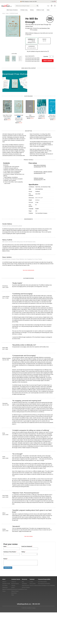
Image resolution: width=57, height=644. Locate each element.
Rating (24, 552)
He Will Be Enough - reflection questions (43, 172)
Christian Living (24, 10)
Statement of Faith (6, 584)
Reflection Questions (39, 178)
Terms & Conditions (34, 585)
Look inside (13, 54)
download (39, 167)
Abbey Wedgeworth (30, 117)
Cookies (31, 582)
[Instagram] (15, 603)
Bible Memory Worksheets (40, 165)
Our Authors (5, 585)
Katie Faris (30, 28)
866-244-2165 (36, 604)
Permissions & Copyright (17, 589)
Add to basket (48, 61)
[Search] (37, 6)
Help (48, 6)
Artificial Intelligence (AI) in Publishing (46, 585)
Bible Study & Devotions (12, 10)
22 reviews (35, 30)
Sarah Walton (7, 118)
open (35, 167)
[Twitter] (10, 603)
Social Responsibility (42, 582)
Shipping (13, 585)
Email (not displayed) (27, 546)
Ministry (32, 10)
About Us (4, 582)
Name (5, 546)
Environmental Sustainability (44, 584)
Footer (7, 13)
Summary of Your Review (10, 552)
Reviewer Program (26, 587)
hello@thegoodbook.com (24, 604)
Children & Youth (40, 10)
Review (6, 559)
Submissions (5, 587)
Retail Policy (14, 593)
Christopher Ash (53, 118)
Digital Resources (26, 585)
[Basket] (55, 6)
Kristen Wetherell (7, 117)
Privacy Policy (33, 584)
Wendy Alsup (42, 117)
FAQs (13, 595)
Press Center (24, 589)
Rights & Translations (7, 589)
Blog (23, 582)
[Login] (52, 6)
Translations (24, 584)
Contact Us (14, 582)
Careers (4, 591)
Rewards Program (15, 584)
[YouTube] (7, 603)
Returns (13, 587)
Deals (48, 10)
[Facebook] (12, 603)
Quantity (49, 56)
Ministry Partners (15, 591)
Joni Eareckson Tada (44, 28)
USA (54, 2)
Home (4, 13)
